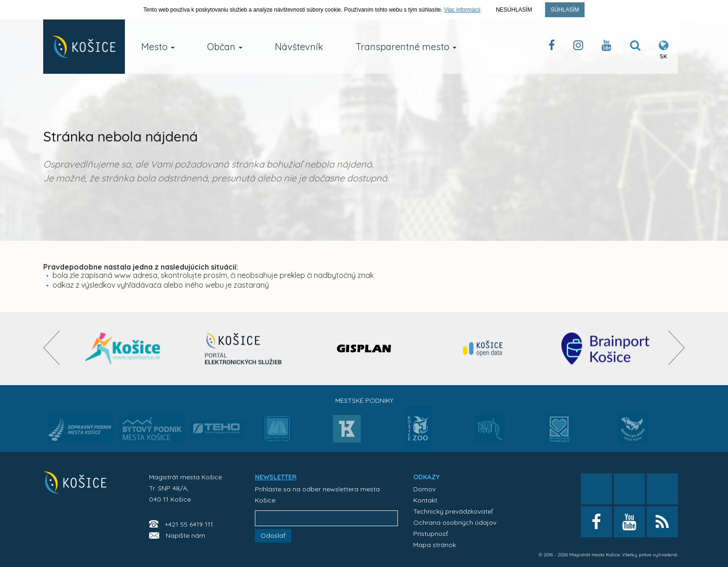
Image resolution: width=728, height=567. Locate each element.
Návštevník (299, 47)
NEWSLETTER (276, 477)
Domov (424, 489)
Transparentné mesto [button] (406, 47)
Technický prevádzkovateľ (453, 511)
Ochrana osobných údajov (455, 522)
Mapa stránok (435, 545)
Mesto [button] (158, 47)
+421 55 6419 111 (189, 524)
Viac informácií (462, 10)
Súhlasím (565, 10)
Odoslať (273, 535)
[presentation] (51, 348)
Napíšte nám (185, 535)
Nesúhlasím (514, 10)
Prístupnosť (431, 534)
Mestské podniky (364, 400)
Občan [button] (225, 47)
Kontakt (425, 500)
